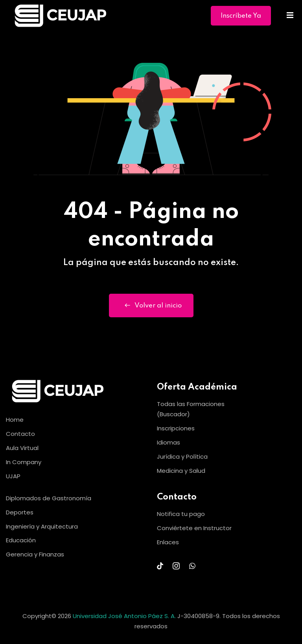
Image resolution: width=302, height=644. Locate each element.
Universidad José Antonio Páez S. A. (125, 616)
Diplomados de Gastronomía (49, 498)
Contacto (20, 434)
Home (15, 420)
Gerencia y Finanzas (35, 554)
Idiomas (168, 442)
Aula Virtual (22, 448)
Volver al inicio (151, 306)
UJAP (13, 476)
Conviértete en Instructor (194, 528)
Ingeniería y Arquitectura (42, 526)
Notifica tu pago (181, 514)
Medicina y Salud (181, 471)
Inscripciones (176, 428)
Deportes (20, 512)
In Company (24, 462)
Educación (21, 540)
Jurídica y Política (182, 456)
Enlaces (168, 542)
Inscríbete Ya (241, 16)
